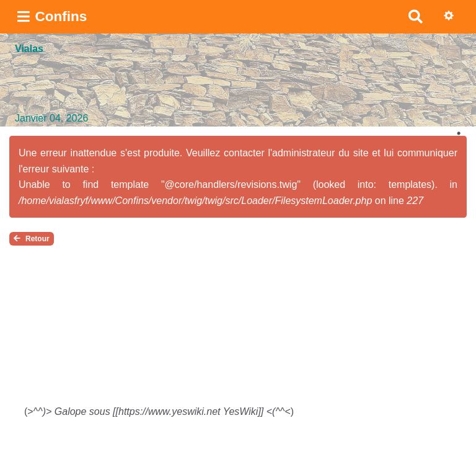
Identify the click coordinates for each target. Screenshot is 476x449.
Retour (32, 239)
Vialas (29, 49)
